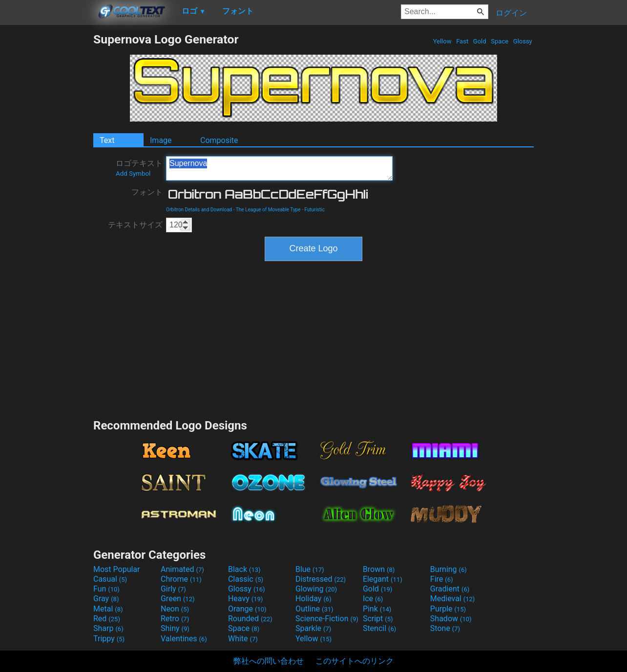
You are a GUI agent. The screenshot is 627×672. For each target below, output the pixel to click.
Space (500, 41)
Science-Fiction (327, 619)
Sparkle (313, 628)
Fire (442, 579)
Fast (462, 41)
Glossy (523, 41)
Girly (173, 589)
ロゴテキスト (139, 168)
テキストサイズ (135, 225)
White (243, 639)
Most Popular (117, 569)
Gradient (450, 589)
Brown (379, 569)
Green (178, 599)
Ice (373, 599)
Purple (448, 609)
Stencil (379, 628)
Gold (480, 41)
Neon (175, 609)
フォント (147, 192)
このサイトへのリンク (355, 661)
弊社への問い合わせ (269, 661)
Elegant (383, 579)
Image (161, 140)
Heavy (245, 599)
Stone (445, 628)
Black (244, 569)
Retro (175, 619)
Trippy (109, 639)
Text (107, 140)
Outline (314, 609)
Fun (106, 589)
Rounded (250, 619)
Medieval (453, 599)
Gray (106, 599)
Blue (310, 569)
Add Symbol (133, 173)
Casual (110, 579)
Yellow (442, 41)
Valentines (184, 639)
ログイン (511, 13)
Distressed (321, 579)
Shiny (175, 628)
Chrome (181, 579)
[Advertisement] (46, 179)
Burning (449, 569)
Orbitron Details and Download (199, 210)
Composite (219, 140)
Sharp (108, 628)
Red (107, 619)
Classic (246, 579)
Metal (108, 609)
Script (378, 619)
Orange (247, 609)
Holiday (313, 599)
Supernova (279, 168)
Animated (182, 569)
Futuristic (314, 210)
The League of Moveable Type (268, 210)
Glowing (316, 589)
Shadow (451, 619)
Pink (377, 609)
